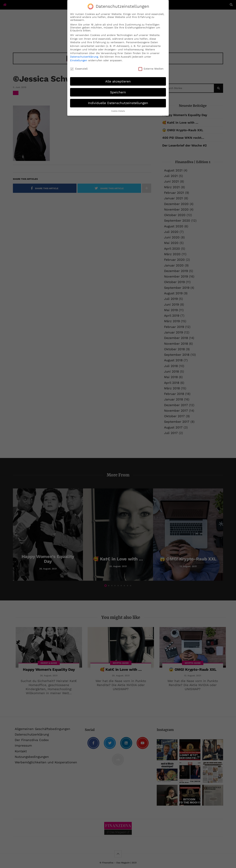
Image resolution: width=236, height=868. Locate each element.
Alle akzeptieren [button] (118, 81)
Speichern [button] (118, 92)
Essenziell (79, 69)
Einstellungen (79, 60)
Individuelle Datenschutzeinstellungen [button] (118, 103)
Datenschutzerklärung (84, 57)
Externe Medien (151, 69)
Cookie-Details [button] (118, 111)
